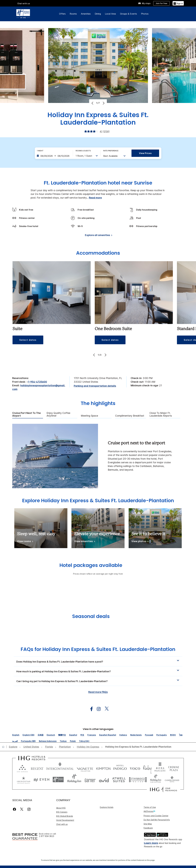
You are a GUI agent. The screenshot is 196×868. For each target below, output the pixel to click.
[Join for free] (161, 3)
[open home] (4, 747)
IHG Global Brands (65, 816)
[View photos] (139, 542)
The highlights (98, 404)
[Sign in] (178, 3)
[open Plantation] (65, 747)
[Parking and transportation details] (95, 386)
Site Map (148, 824)
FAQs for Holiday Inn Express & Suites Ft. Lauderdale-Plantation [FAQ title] (98, 649)
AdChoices (149, 811)
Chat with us (24, 3)
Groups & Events (128, 14)
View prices (145, 153)
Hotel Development (65, 820)
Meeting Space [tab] (89, 416)
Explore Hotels (107, 807)
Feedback (148, 828)
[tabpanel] (98, 456)
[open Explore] (14, 747)
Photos (145, 14)
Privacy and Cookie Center (156, 816)
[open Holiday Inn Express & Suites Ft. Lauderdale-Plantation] (137, 747)
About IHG (61, 808)
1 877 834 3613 (46, 836)
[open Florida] (49, 747)
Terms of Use (150, 807)
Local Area (110, 14)
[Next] (103, 103)
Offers (62, 14)
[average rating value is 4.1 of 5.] (94, 131)
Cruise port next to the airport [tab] (26, 414)
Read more (95, 198)
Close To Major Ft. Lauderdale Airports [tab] (161, 414)
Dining (98, 14)
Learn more (151, 843)
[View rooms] (25, 542)
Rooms (73, 14)
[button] (28, 340)
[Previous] (93, 103)
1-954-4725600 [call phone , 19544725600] (37, 382)
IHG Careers (62, 812)
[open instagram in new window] (97, 709)
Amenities (86, 14)
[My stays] (144, 3)
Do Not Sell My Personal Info (157, 820)
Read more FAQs (98, 692)
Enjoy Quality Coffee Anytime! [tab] (58, 414)
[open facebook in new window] (90, 709)
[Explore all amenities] (98, 236)
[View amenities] (84, 542)
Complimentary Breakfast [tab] (130, 416)
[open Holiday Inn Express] (88, 747)
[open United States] (31, 747)
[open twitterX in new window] (105, 709)
